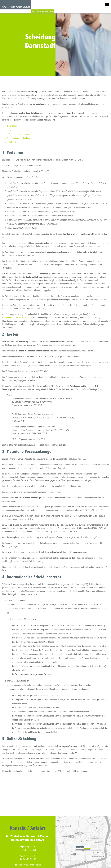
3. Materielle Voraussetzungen (19, 134)
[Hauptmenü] (107, 5)
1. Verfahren (12, 126)
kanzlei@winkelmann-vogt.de (28, 865)
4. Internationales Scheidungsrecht (21, 138)
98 (24, 220)
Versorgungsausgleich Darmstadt (15, 318)
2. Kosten (11, 130)
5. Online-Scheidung (15, 142)
